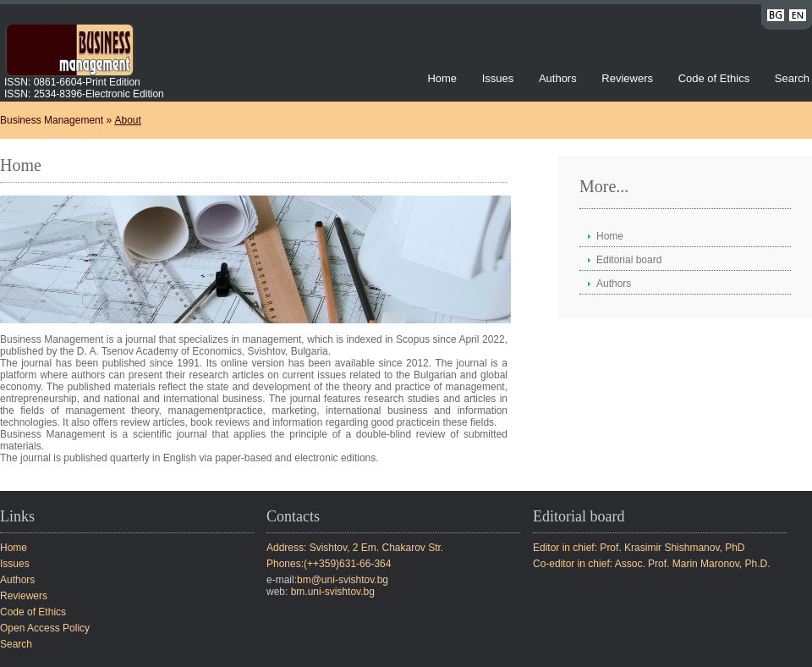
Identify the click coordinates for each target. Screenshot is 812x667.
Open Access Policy (45, 628)
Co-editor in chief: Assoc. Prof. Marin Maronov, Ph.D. (652, 564)
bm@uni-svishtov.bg (343, 580)
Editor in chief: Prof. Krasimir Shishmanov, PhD (639, 548)
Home (442, 78)
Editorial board (629, 260)
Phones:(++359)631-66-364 (329, 564)
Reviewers (628, 78)
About (127, 120)
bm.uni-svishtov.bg (333, 592)
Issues (498, 78)
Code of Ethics (714, 78)
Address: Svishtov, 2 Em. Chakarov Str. (355, 548)
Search (792, 78)
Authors (558, 78)
